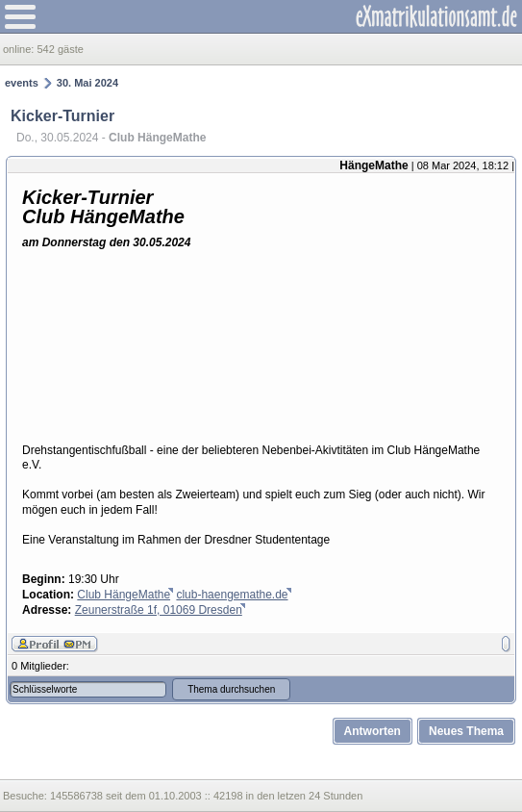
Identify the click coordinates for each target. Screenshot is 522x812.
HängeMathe (373, 165)
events (22, 83)
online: (20, 49)
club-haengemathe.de (232, 595)
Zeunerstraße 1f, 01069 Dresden (159, 610)
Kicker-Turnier (62, 116)
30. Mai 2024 (87, 83)
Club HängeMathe (124, 595)
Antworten (373, 731)
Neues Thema (466, 731)
